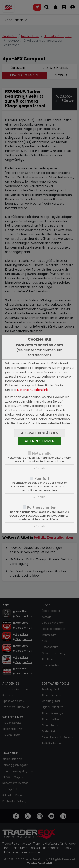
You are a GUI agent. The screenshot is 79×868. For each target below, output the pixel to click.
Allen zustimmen (40, 441)
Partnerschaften (42, 507)
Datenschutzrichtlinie (33, 390)
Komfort (42, 479)
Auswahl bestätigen (40, 433)
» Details (39, 468)
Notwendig (42, 453)
